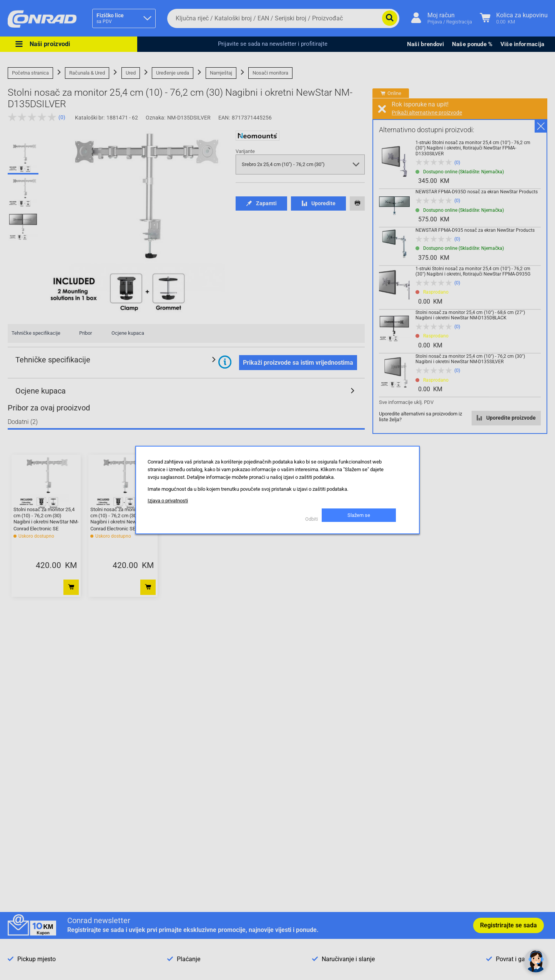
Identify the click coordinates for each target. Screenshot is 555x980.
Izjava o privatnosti (168, 501)
